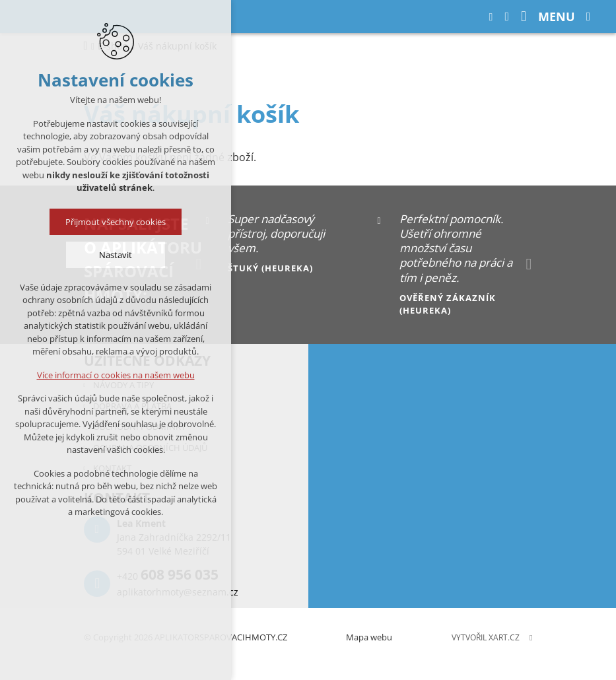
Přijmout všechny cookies (116, 222)
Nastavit (116, 255)
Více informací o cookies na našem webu (116, 375)
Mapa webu (369, 637)
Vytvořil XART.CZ (486, 637)
